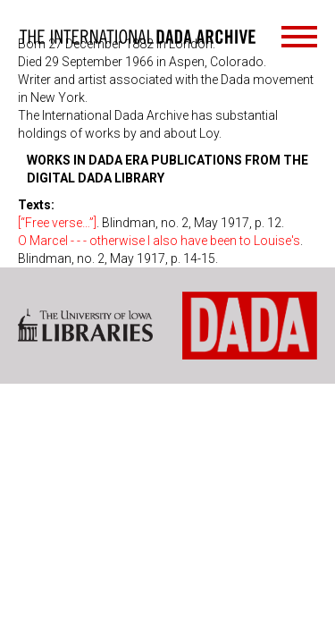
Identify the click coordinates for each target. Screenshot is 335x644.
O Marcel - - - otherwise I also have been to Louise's (159, 241)
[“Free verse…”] (57, 223)
